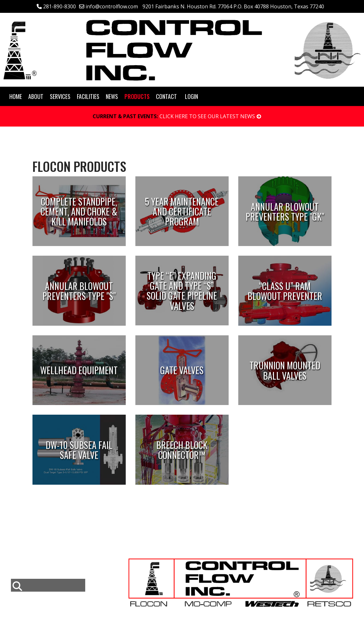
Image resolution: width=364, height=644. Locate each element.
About (36, 96)
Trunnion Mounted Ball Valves (285, 370)
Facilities (88, 96)
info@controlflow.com (112, 6)
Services (60, 96)
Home (16, 96)
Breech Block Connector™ (182, 450)
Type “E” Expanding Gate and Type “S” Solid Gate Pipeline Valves (182, 291)
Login (191, 96)
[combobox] (48, 585)
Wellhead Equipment (79, 371)
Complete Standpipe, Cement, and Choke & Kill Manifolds (79, 211)
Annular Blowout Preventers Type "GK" (285, 211)
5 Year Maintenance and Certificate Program (182, 211)
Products (137, 96)
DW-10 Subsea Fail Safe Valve (79, 450)
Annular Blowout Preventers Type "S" (79, 291)
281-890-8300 (59, 6)
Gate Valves (182, 371)
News (112, 96)
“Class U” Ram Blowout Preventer (285, 291)
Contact (166, 96)
